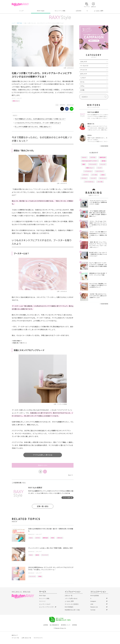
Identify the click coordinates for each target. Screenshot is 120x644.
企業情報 (46, 625)
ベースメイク (84, 66)
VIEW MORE (104, 146)
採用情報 (74, 625)
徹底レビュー (16, 101)
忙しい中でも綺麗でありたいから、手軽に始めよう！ (33, 127)
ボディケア (84, 74)
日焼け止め (60, 538)
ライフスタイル (89, 182)
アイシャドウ (93, 164)
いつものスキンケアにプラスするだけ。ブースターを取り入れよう (38, 123)
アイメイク (84, 70)
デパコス (84, 178)
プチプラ (85, 175)
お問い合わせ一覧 (26, 638)
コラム (82, 86)
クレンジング (45, 555)
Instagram (93, 601)
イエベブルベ (99, 171)
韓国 (84, 164)
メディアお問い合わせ (71, 598)
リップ (99, 168)
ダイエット (103, 178)
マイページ (42, 601)
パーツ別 (94, 175)
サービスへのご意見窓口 (72, 604)
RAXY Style (41, 11)
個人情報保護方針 (54, 625)
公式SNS (79, 11)
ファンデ (93, 178)
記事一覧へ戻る (43, 506)
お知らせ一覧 (69, 596)
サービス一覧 (15, 638)
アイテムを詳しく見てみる (43, 455)
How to (31, 538)
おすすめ (38, 538)
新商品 (40, 576)
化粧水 (103, 175)
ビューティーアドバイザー (47, 607)
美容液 (53, 538)
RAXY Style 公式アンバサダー (90, 161)
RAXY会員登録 (95, 596)
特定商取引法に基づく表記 (72, 610)
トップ (21, 11)
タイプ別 (100, 182)
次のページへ (43, 465)
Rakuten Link (94, 607)
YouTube (93, 610)
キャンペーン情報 (60, 11)
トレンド (103, 164)
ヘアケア (83, 78)
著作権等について (66, 625)
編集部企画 (45, 538)
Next (70, 475)
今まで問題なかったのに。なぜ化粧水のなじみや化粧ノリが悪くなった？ (40, 119)
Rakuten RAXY (20, 4)
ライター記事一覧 (68, 498)
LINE (92, 604)
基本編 (37, 555)
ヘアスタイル (88, 171)
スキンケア (19, 98)
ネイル (82, 82)
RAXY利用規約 (69, 607)
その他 (82, 90)
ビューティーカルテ (45, 604)
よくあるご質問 (99, 11)
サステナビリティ (38, 638)
